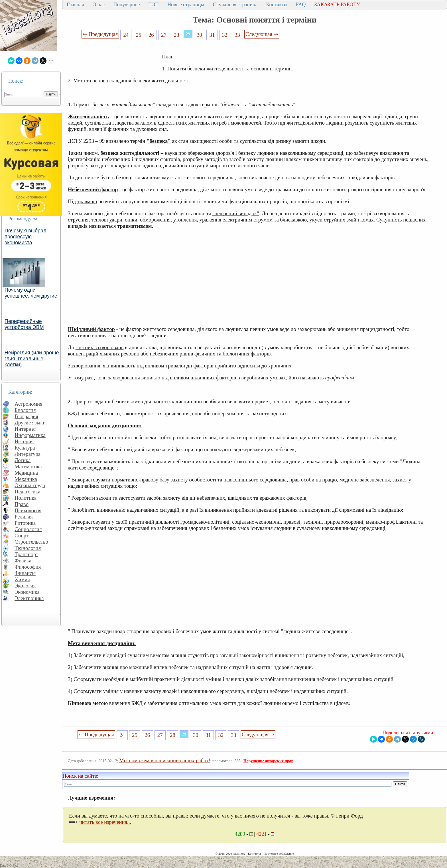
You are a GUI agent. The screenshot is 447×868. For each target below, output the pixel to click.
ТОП (154, 5)
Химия (22, 579)
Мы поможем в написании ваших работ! (165, 760)
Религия (24, 517)
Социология (28, 529)
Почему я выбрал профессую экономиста (26, 237)
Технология (28, 548)
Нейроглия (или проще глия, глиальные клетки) (32, 359)
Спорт (22, 535)
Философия (28, 567)
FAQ (301, 5)
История (24, 441)
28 (177, 35)
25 (139, 35)
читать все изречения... (105, 822)
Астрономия (29, 404)
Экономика (27, 592)
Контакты (277, 5)
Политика (26, 498)
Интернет (25, 429)
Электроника (29, 598)
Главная (75, 5)
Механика (26, 479)
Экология (25, 586)
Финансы (25, 573)
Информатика (30, 435)
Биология (25, 410)
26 (151, 35)
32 (225, 35)
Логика (23, 460)
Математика (28, 466)
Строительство (31, 542)
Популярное (127, 5)
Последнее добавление (279, 853)
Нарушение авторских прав (268, 761)
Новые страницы (186, 5)
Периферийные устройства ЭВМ (24, 324)
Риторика (25, 523)
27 (164, 35)
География (26, 416)
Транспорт (26, 554)
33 (237, 35)
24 (126, 35)
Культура (25, 448)
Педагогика (28, 492)
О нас (98, 5)
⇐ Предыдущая (100, 34)
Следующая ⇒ (262, 34)
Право (22, 504)
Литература (28, 454)
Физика (23, 561)
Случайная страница (235, 5)
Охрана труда (30, 485)
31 (212, 35)
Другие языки (30, 423)
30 (199, 35)
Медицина (26, 473)
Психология (28, 510)
